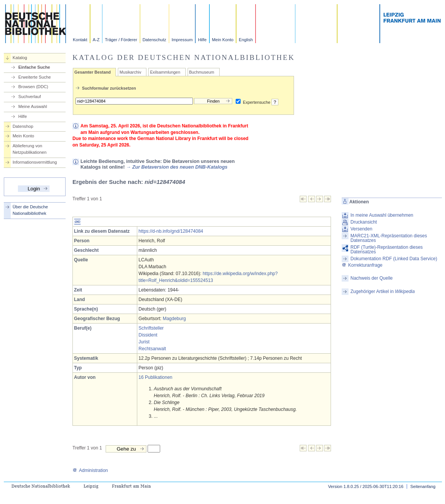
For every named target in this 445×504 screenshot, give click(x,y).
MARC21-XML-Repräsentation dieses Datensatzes (389, 238)
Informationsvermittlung (35, 162)
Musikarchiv (130, 72)
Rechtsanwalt (152, 349)
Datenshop (23, 126)
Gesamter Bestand (92, 72)
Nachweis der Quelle (372, 278)
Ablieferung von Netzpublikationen (30, 149)
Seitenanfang (423, 486)
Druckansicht (364, 222)
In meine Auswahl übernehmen (382, 215)
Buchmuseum (202, 72)
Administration (90, 470)
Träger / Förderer (121, 40)
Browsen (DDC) (33, 87)
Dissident (148, 335)
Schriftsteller (151, 328)
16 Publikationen (155, 377)
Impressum (182, 40)
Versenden (361, 229)
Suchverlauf (30, 97)
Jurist (144, 342)
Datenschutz (154, 40)
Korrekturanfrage (362, 265)
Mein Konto (223, 40)
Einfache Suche (34, 67)
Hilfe (202, 40)
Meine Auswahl (33, 106)
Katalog (20, 58)
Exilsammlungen (165, 72)
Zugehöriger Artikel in (383, 291)
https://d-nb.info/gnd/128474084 (171, 231)
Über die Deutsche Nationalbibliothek (30, 210)
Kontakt (80, 40)
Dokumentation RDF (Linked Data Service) (394, 259)
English (246, 40)
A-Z (96, 40)
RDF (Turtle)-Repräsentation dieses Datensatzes (387, 250)
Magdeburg (174, 319)
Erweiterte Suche (35, 77)
